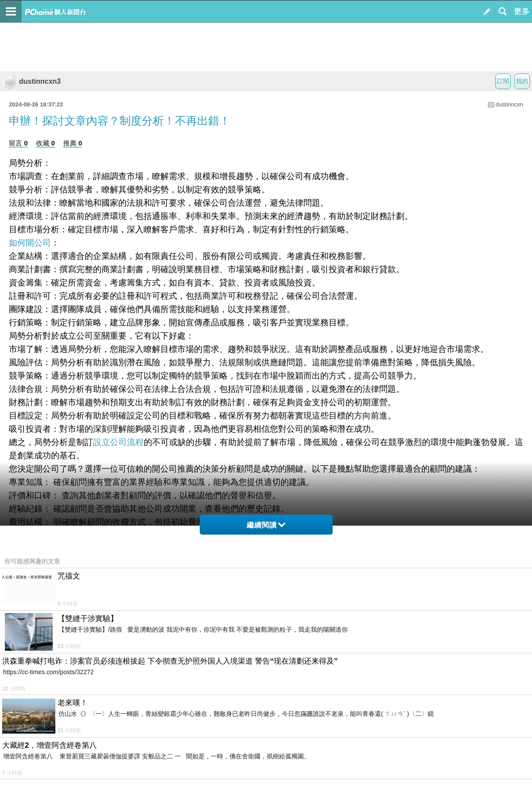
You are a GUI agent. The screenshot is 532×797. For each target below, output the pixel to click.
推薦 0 (73, 143)
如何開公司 (30, 243)
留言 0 (18, 143)
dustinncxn (509, 104)
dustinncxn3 (31, 81)
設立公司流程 (118, 442)
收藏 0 (45, 143)
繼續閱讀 (266, 525)
